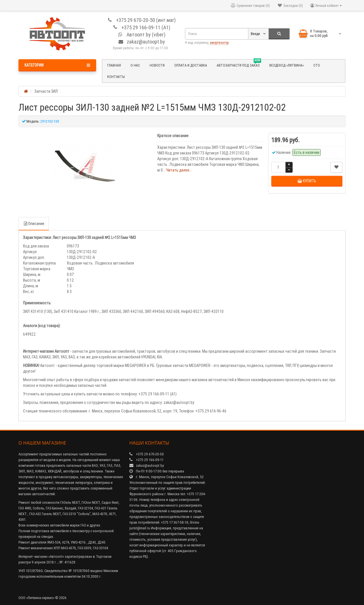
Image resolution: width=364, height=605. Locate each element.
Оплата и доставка (191, 65)
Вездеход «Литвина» (287, 65)
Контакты (116, 77)
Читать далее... (179, 170)
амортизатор (219, 43)
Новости (157, 65)
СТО (317, 65)
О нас (135, 65)
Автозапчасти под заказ (239, 65)
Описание (34, 224)
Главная (114, 65)
